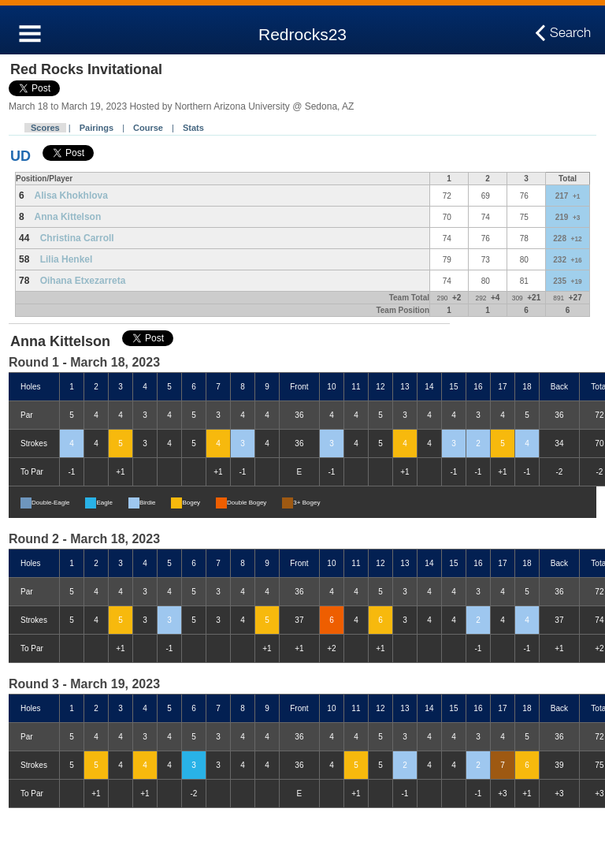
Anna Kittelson (68, 217)
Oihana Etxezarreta (83, 281)
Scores (45, 128)
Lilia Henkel (67, 259)
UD (20, 156)
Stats (193, 128)
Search (570, 33)
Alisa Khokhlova (71, 196)
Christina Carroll (77, 238)
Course (148, 128)
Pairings (97, 128)
